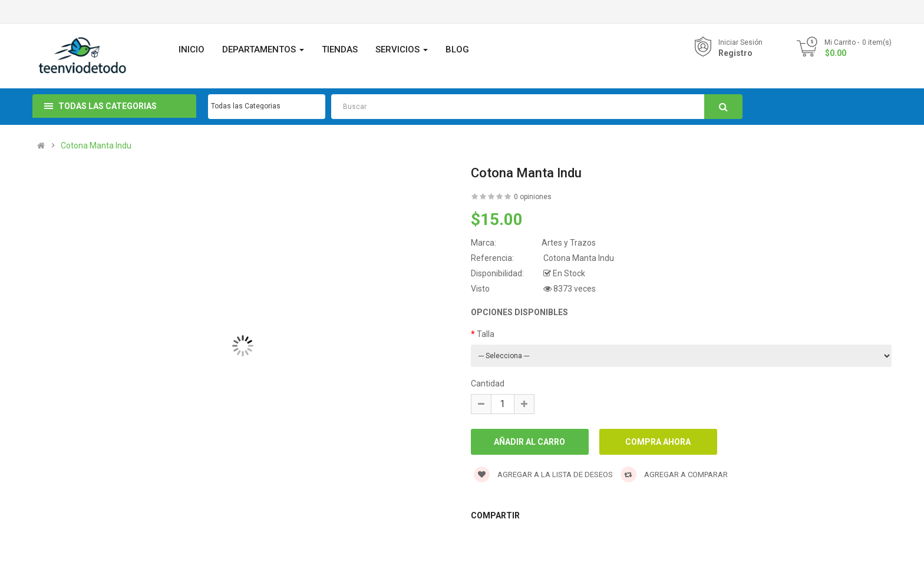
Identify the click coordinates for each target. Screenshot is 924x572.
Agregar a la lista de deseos (543, 475)
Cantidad (488, 383)
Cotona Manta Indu (96, 146)
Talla (486, 334)
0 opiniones (533, 197)
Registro (735, 53)
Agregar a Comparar (674, 475)
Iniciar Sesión (740, 42)
